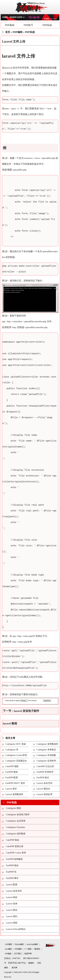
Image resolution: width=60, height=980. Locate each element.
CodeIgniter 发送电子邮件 (18, 815)
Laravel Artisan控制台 (16, 929)
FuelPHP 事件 (12, 878)
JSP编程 (8, 954)
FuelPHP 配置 (12, 778)
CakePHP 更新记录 (15, 846)
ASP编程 (8, 944)
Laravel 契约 (12, 916)
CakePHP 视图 (12, 766)
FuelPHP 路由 (12, 865)
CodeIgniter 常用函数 (46, 755)
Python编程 (19, 944)
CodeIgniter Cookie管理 (16, 755)
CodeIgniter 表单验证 (46, 750)
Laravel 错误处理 (44, 794)
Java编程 (8, 949)
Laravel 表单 (12, 904)
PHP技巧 (28, 25)
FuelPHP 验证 (43, 778)
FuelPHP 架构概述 (14, 859)
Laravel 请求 (11, 789)
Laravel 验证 (12, 910)
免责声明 (28, 954)
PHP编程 (18, 32)
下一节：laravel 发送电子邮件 (21, 711)
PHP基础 (10, 25)
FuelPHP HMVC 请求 (15, 783)
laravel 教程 (10, 723)
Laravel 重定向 (43, 789)
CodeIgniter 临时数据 (16, 834)
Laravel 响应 (12, 897)
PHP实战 (47, 25)
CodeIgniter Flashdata (16, 827)
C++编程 (28, 949)
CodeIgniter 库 (12, 750)
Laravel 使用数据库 (14, 794)
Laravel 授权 (12, 923)
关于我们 (18, 954)
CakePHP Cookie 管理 (16, 853)
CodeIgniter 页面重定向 (16, 761)
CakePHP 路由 (13, 840)
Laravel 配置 (12, 885)
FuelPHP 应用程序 (45, 772)
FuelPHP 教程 (12, 772)
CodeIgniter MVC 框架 (16, 744)
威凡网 (14, 968)
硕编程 (31, 963)
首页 (8, 32)
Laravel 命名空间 (44, 783)
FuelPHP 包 (11, 872)
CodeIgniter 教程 (14, 808)
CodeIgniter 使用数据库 (47, 744)
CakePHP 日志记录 (45, 766)
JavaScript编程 (32, 944)
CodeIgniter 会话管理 (16, 821)
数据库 (37, 949)
